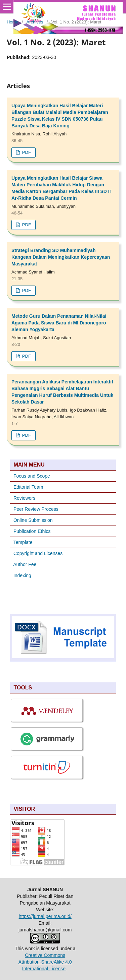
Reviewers (24, 498)
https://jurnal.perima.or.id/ (45, 916)
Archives (35, 22)
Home (13, 22)
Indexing (22, 575)
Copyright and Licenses (38, 553)
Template (23, 542)
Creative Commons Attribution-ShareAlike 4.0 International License (45, 962)
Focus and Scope (32, 476)
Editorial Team (28, 487)
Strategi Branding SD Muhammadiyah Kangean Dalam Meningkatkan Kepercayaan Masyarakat (61, 257)
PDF (26, 152)
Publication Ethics (32, 531)
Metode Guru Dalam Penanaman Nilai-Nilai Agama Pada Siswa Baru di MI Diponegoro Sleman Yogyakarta (59, 323)
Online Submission (33, 520)
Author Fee (25, 564)
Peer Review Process (36, 509)
